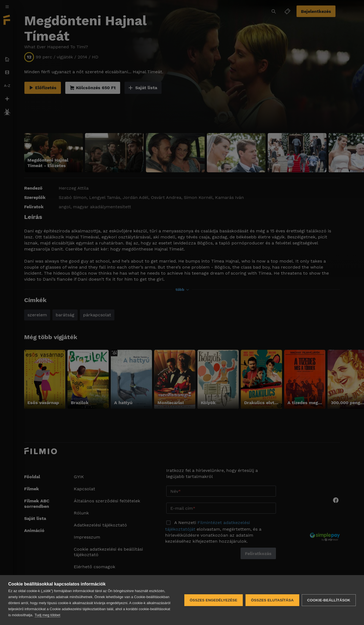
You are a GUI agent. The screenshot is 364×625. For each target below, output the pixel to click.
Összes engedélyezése (213, 600)
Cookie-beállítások (329, 600)
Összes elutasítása (272, 600)
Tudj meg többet (47, 615)
